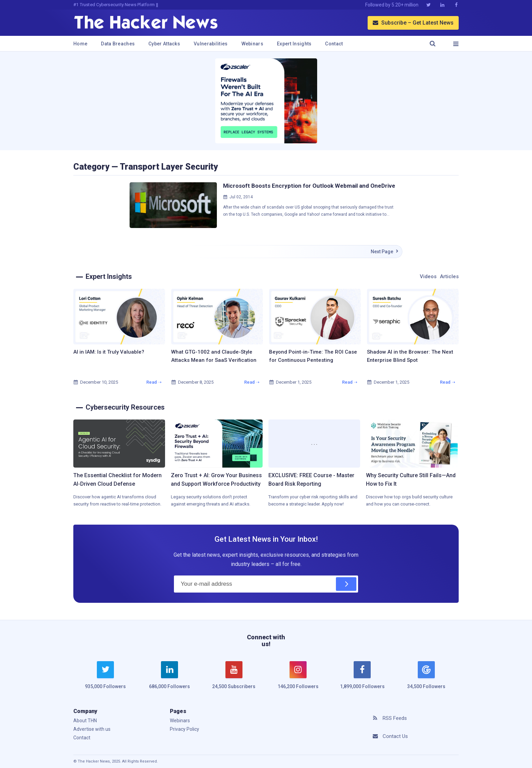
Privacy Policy (184, 729)
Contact (334, 44)
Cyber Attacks (164, 44)
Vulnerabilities (211, 44)
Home (80, 44)
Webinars (252, 44)
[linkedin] (169, 679)
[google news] (426, 676)
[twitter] (105, 679)
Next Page (385, 252)
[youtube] (234, 679)
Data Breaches (118, 44)
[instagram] (298, 679)
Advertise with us (92, 729)
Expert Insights (294, 44)
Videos (428, 276)
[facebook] (362, 679)
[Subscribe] (346, 584)
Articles (449, 276)
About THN (85, 721)
